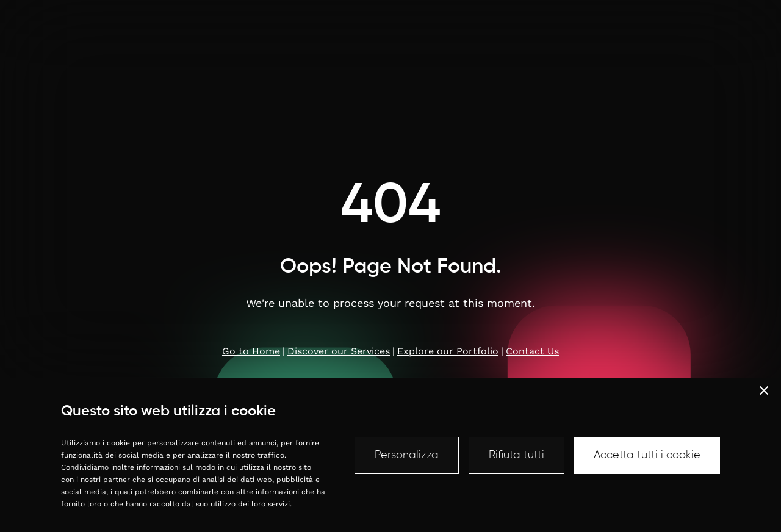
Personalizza (407, 455)
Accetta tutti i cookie (647, 455)
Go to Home (251, 351)
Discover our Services (339, 351)
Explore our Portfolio (448, 351)
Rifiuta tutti (516, 455)
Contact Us (532, 351)
